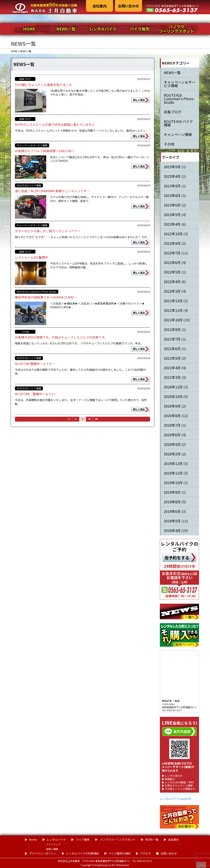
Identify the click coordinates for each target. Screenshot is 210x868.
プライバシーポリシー (43, 853)
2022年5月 (172, 272)
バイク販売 (140, 29)
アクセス (145, 853)
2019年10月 (173, 483)
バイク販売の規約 (119, 853)
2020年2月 (172, 454)
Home (33, 839)
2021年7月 (172, 339)
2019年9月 (172, 492)
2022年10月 (173, 234)
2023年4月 (172, 224)
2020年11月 (173, 387)
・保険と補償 (51, 849)
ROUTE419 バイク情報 (29, 185)
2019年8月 (172, 502)
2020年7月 (172, 425)
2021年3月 (172, 377)
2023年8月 (172, 195)
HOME (29, 29)
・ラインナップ (52, 844)
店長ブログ (25, 79)
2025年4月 (172, 176)
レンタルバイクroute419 (175, 799)
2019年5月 (172, 521)
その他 (25, 332)
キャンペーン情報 (178, 134)
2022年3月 (172, 291)
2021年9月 (172, 329)
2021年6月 (172, 349)
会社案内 (100, 6)
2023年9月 (172, 186)
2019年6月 (172, 511)
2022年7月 (172, 253)
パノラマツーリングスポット (177, 29)
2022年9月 (172, 243)
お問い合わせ (129, 6)
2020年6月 (172, 435)
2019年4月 (172, 530)
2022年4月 (172, 282)
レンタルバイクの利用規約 (82, 853)
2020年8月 (172, 416)
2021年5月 (172, 358)
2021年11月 (173, 310)
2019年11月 (173, 473)
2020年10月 (173, 396)
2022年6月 (172, 262)
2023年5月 (172, 215)
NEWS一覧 (66, 29)
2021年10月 (173, 320)
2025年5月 (172, 167)
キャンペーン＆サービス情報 (32, 145)
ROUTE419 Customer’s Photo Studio (37, 292)
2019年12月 (173, 463)
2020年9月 (172, 406)
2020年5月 (172, 444)
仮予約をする (177, 558)
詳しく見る (139, 100)
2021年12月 (173, 301)
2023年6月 (172, 205)
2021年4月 (172, 368)
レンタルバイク (103, 29)
